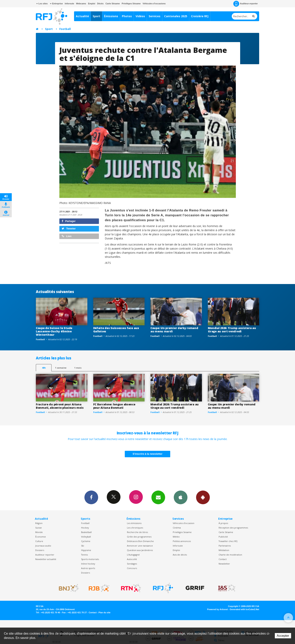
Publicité (223, 537)
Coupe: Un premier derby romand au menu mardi (174, 330)
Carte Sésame (113, 4)
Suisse (38, 528)
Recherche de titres (137, 532)
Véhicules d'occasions (154, 4)
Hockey (85, 528)
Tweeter (69, 229)
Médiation (224, 550)
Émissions (111, 16)
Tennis (84, 555)
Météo (176, 537)
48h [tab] (44, 368)
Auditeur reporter (45, 555)
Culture (39, 541)
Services (155, 16)
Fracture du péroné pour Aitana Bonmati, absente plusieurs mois (60, 406)
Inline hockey (88, 564)
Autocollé (132, 559)
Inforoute (70, 4)
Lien (67, 236)
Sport (96, 16)
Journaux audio (43, 546)
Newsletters (158, 497)
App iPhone (181, 497)
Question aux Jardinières (140, 550)
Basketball (86, 532)
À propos (223, 523)
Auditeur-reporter (246, 4)
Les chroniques (135, 528)
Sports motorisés (90, 559)
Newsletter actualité (46, 559)
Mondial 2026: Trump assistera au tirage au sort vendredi (232, 330)
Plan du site (105, 612)
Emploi (92, 4)
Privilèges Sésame (131, 4)
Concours (132, 568)
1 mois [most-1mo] (78, 368)
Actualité (82, 16)
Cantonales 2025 (176, 16)
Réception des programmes (233, 528)
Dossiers (40, 550)
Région (39, 523)
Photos (127, 16)
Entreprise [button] (56, 4)
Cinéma (177, 528)
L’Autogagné (133, 555)
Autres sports (88, 568)
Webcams (81, 4)
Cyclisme (86, 541)
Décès (100, 4)
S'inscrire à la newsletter (147, 454)
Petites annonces (182, 541)
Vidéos (140, 16)
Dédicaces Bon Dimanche (140, 541)
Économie (41, 537)
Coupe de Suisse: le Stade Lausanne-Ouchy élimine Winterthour (54, 331)
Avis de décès (180, 555)
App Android (203, 497)
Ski (83, 546)
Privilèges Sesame (182, 532)
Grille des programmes (139, 537)
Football (65, 29)
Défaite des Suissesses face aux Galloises (116, 330)
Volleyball (86, 537)
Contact (223, 559)
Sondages (132, 564)
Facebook (91, 497)
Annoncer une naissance (140, 546)
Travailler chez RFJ (228, 541)
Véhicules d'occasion (184, 523)
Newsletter (224, 564)
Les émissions (134, 523)
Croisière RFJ (200, 16)
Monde (39, 532)
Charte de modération (230, 555)
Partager (69, 221)
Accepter (283, 636)
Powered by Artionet (218, 609)
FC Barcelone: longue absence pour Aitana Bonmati (114, 406)
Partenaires (225, 546)
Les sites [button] (42, 4)
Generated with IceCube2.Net (244, 609)
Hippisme (86, 550)
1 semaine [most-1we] (61, 368)
